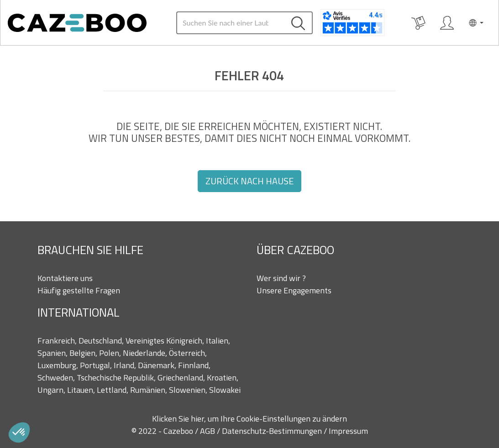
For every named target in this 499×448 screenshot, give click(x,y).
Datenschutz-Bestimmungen (273, 431)
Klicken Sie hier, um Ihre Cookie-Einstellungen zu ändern (249, 419)
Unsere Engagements (294, 290)
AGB (208, 431)
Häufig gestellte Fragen (79, 290)
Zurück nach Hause (249, 181)
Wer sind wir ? (281, 278)
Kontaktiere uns (65, 278)
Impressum (348, 431)
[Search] (231, 23)
